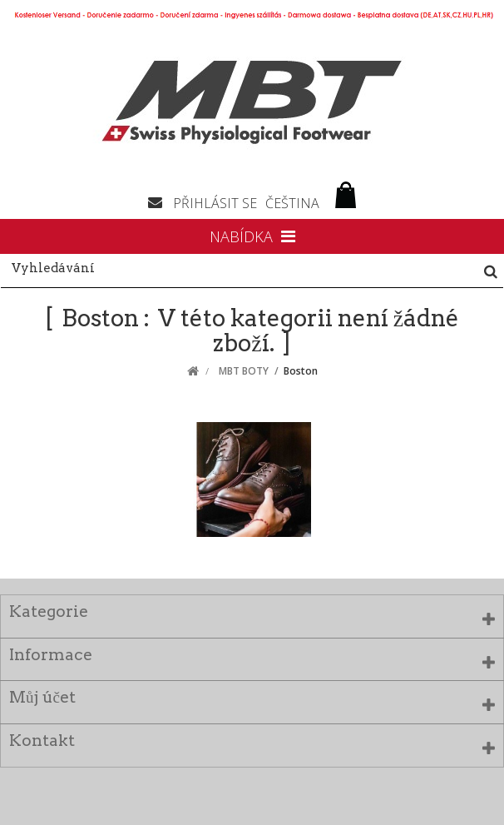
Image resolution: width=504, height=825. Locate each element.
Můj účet (42, 697)
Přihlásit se (215, 203)
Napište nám (161, 201)
